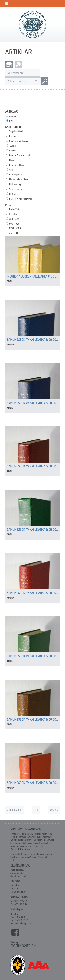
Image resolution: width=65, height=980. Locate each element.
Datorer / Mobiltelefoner (21, 199)
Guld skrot (14, 146)
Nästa (54, 810)
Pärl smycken (15, 174)
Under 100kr (15, 209)
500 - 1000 (14, 224)
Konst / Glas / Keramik (20, 155)
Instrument (14, 136)
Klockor (13, 150)
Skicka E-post (17, 909)
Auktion (13, 116)
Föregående (15, 810)
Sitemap (14, 942)
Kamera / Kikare (17, 165)
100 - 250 (14, 214)
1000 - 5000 (15, 228)
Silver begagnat (16, 189)
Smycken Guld (16, 131)
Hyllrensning (15, 184)
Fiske (12, 160)
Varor (12, 170)
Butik (12, 121)
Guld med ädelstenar (19, 141)
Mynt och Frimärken (18, 179)
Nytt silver (14, 194)
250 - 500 (14, 219)
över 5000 (14, 233)
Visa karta (15, 881)
